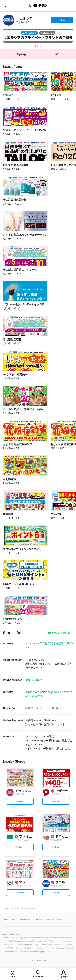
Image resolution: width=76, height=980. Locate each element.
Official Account (61, 633)
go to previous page (7, 6)
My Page (64, 976)
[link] (9, 20)
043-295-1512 (34, 680)
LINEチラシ (38, 6)
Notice (6, 920)
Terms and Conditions (44, 920)
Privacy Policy (26, 920)
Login (59, 920)
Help (14, 920)
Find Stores (38, 976)
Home (12, 976)
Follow (62, 21)
